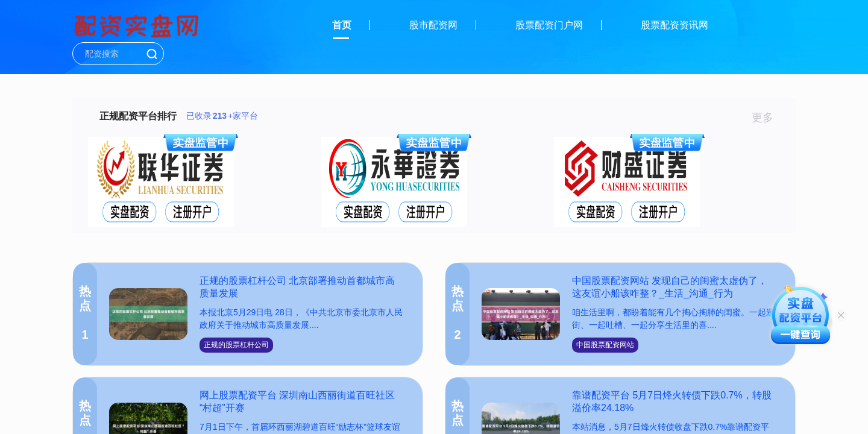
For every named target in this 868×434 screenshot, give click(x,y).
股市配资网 (433, 25)
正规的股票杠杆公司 (236, 345)
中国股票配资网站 (605, 345)
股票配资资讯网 (675, 25)
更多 (768, 118)
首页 (342, 25)
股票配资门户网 (549, 25)
